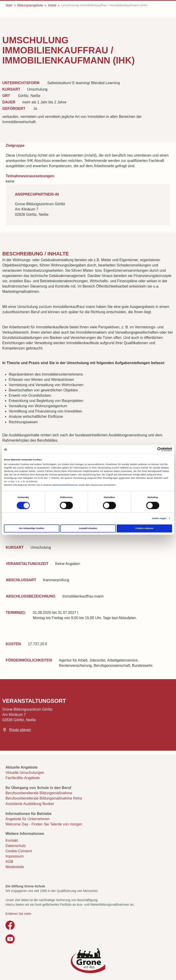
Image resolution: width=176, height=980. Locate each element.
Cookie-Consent (19, 851)
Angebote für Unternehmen (28, 819)
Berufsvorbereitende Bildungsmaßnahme (39, 793)
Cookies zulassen (144, 529)
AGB (9, 862)
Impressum (97, 485)
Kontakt (12, 840)
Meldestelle (15, 867)
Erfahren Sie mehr (18, 914)
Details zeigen (159, 518)
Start (9, 5)
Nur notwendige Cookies (32, 529)
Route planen (20, 730)
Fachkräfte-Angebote (23, 778)
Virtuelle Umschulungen (25, 773)
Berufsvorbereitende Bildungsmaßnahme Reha (44, 798)
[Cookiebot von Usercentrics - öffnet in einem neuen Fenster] (152, 450)
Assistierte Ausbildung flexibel (30, 804)
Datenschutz (16, 846)
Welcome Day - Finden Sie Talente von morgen (44, 824)
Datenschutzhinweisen (65, 485)
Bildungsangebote (30, 5)
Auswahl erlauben (88, 529)
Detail (52, 5)
